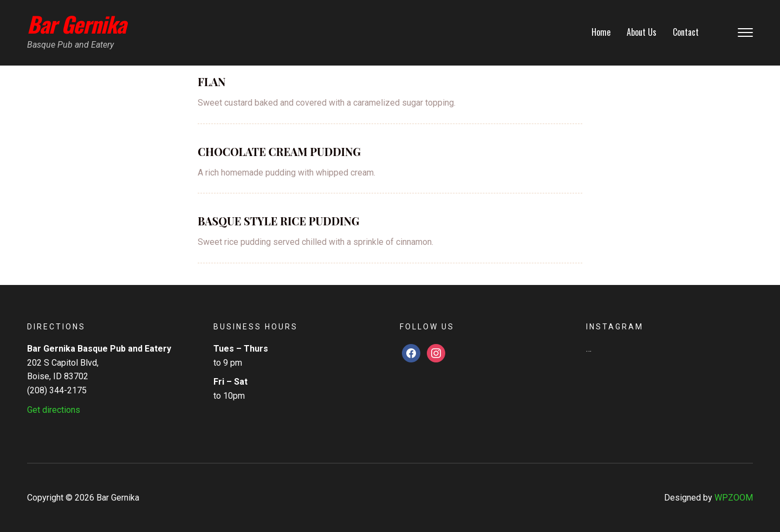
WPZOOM (734, 498)
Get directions (54, 410)
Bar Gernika (76, 24)
